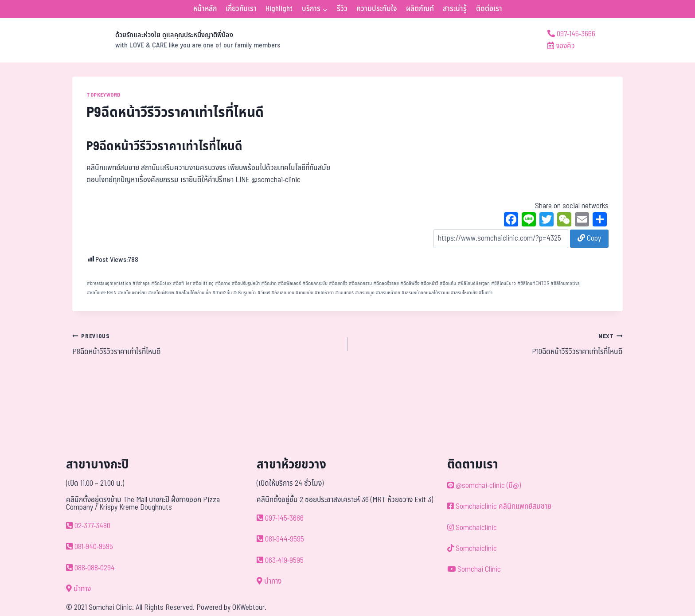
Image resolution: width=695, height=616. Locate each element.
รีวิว (342, 9)
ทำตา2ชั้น (222, 293)
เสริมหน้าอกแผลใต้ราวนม (426, 293)
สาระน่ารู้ (455, 9)
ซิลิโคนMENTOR (533, 283)
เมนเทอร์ (344, 293)
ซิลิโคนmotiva (565, 283)
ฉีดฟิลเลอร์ (289, 283)
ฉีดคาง (223, 283)
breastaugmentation (109, 283)
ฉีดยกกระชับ (315, 283)
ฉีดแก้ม (448, 283)
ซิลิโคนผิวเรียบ (132, 293)
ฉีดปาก (269, 283)
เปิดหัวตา (324, 293)
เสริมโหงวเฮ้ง (464, 293)
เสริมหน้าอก (388, 293)
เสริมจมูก (365, 293)
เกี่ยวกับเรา (241, 9)
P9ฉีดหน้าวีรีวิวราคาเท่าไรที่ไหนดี (164, 146)
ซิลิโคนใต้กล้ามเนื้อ (193, 293)
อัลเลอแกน (283, 293)
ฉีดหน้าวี (429, 283)
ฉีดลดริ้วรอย (386, 283)
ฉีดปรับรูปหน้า (246, 283)
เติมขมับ (305, 293)
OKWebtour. (249, 608)
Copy (589, 238)
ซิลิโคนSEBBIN (102, 293)
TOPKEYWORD (103, 95)
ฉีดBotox (161, 283)
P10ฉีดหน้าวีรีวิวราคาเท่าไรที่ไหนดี (489, 344)
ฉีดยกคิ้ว (338, 283)
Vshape (141, 283)
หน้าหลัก (205, 9)
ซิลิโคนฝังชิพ (161, 293)
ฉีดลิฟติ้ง (410, 283)
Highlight (279, 9)
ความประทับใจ (377, 9)
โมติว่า (486, 293)
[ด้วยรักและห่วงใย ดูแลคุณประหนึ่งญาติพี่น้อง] (176, 40)
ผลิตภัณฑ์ (420, 9)
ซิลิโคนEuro (504, 283)
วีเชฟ (264, 293)
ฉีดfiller (182, 283)
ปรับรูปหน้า (244, 293)
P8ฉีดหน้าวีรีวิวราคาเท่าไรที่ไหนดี (206, 344)
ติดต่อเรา (489, 9)
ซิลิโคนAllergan (474, 283)
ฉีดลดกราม (360, 283)
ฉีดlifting (203, 283)
